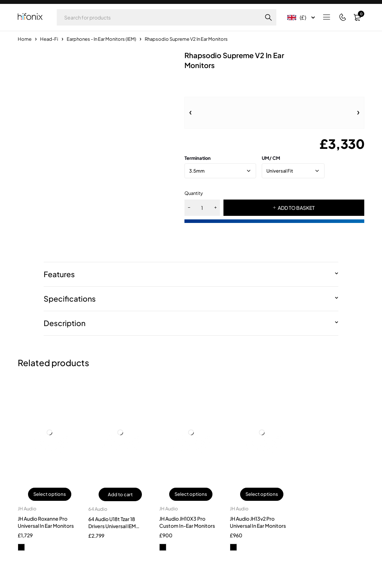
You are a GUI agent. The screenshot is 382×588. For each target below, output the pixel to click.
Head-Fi (49, 39)
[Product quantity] (202, 208)
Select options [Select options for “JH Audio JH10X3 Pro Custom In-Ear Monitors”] (191, 494)
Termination (198, 158)
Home (25, 39)
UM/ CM (271, 158)
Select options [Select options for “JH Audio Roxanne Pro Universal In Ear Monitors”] (50, 494)
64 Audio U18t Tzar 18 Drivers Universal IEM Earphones (112, 526)
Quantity (194, 193)
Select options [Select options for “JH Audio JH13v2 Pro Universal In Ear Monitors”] (262, 494)
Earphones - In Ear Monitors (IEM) (101, 39)
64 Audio (98, 509)
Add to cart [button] (120, 494)
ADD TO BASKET (296, 208)
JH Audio (27, 509)
